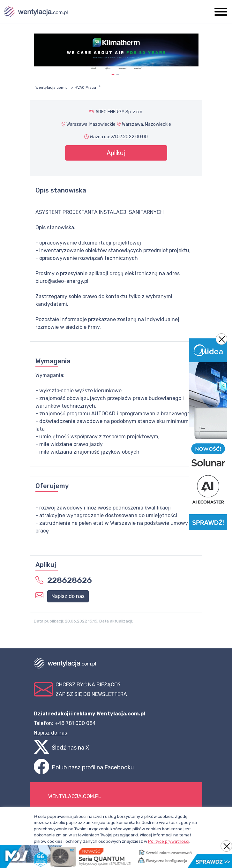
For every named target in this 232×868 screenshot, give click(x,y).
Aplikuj (116, 153)
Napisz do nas (68, 596)
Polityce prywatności (169, 841)
